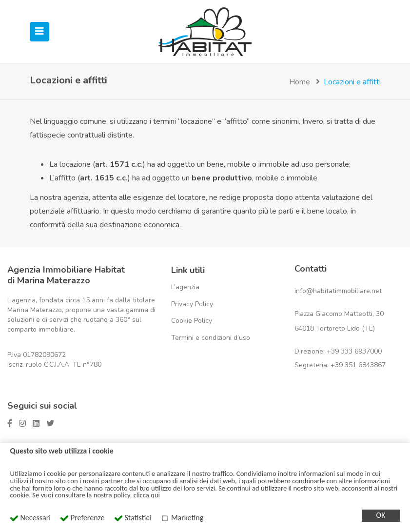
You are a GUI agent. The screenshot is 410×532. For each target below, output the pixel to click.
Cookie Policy (192, 321)
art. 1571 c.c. (119, 164)
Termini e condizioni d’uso (211, 338)
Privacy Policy (192, 304)
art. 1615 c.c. (104, 178)
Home (300, 82)
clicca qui (147, 495)
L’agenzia (185, 287)
